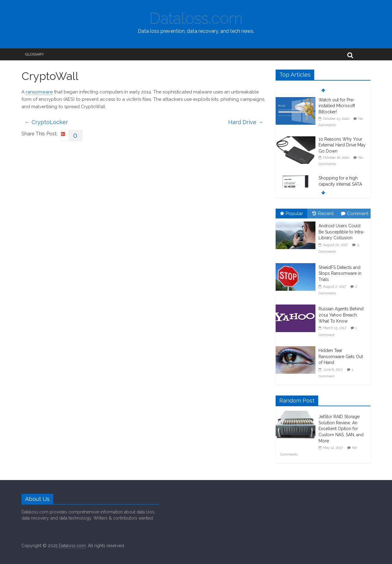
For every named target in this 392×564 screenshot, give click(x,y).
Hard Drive (246, 122)
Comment (355, 214)
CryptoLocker (46, 122)
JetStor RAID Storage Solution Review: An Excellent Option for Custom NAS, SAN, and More (341, 429)
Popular (291, 214)
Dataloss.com (196, 18)
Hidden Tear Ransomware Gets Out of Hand (341, 356)
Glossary (34, 54)
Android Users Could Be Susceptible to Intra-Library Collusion (342, 232)
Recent (323, 214)
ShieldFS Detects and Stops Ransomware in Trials (340, 273)
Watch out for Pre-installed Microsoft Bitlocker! (337, 106)
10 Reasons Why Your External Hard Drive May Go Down (342, 145)
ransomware (39, 92)
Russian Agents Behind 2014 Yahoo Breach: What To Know (341, 315)
